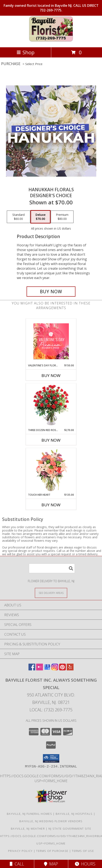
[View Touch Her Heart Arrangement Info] (51, 471)
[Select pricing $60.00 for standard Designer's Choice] (18, 217)
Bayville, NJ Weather (28, 829)
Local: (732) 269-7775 (51, 710)
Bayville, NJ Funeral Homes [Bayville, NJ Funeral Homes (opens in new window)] (29, 814)
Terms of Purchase (52, 851)
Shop (25, 52)
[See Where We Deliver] (51, 593)
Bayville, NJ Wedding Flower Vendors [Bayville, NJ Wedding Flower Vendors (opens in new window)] (51, 821)
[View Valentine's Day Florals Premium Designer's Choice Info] (51, 341)
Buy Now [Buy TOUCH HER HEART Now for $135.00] (51, 505)
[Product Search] (52, 568)
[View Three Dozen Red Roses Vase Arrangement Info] (51, 406)
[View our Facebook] (32, 669)
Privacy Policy (20, 851)
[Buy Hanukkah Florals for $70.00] (51, 292)
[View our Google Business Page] (47, 669)
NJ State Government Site (70, 829)
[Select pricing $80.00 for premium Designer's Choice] (62, 217)
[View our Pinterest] (62, 669)
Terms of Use (83, 851)
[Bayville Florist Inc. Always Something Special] (51, 41)
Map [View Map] (51, 864)
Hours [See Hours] (85, 864)
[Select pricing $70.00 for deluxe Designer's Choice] (40, 217)
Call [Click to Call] (17, 864)
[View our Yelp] (70, 669)
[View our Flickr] (40, 669)
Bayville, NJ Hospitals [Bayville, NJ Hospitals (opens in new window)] (74, 814)
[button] (51, 758)
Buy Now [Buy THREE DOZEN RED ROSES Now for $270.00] (51, 440)
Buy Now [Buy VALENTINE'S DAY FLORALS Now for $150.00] (51, 375)
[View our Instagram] (55, 669)
